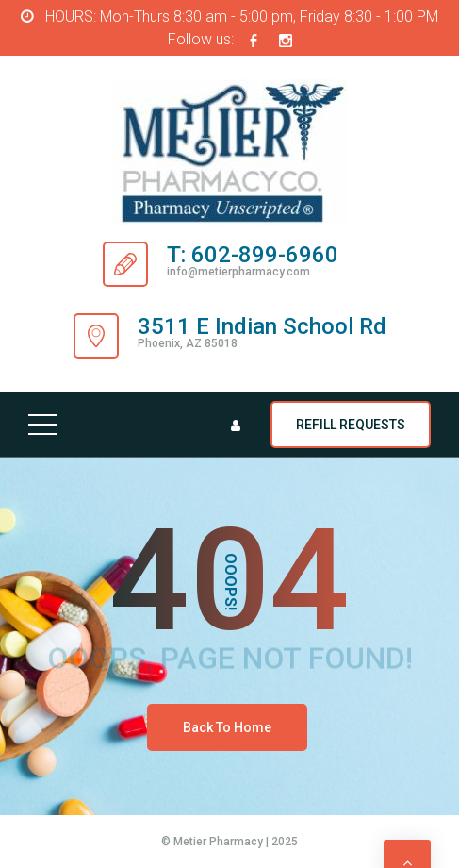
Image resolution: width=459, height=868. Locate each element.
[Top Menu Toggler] (42, 425)
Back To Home (227, 727)
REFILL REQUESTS (351, 425)
